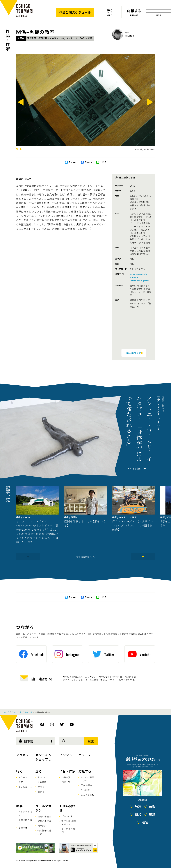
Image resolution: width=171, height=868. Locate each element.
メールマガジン (44, 808)
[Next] (150, 103)
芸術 (152, 806)
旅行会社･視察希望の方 (69, 823)
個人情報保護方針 (44, 832)
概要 (20, 806)
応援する (85, 771)
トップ (6, 712)
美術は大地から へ (85, 557)
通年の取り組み (25, 822)
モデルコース (25, 787)
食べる (41, 787)
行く (20, 771)
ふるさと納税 (87, 795)
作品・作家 (8, 40)
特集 (138, 806)
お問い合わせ (67, 808)
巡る (39, 771)
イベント (66, 755)
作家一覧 (66, 782)
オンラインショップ (44, 757)
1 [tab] (17, 149)
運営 (145, 822)
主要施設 (42, 782)
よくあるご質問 (68, 831)
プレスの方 (67, 816)
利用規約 (42, 826)
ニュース (85, 755)
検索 (91, 741)
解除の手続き (44, 821)
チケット (23, 777)
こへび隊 (85, 790)
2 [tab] (21, 149)
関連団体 (23, 828)
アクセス (23, 755)
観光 (138, 814)
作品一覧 (28, 712)
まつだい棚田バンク (87, 779)
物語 (152, 814)
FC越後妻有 (86, 785)
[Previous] (21, 103)
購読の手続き (44, 816)
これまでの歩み (25, 814)
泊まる (41, 792)
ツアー (22, 782)
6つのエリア (44, 777)
